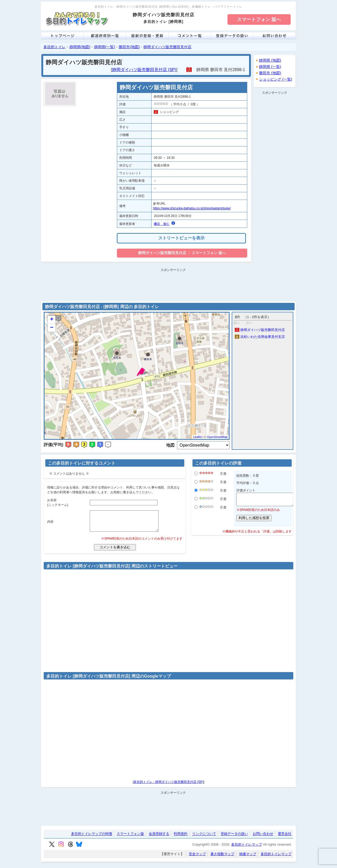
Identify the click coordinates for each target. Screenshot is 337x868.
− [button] (52, 328)
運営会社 (285, 838)
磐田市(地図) (129, 47)
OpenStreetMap (217, 437)
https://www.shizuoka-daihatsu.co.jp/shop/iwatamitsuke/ (192, 208)
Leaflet (197, 437)
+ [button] (52, 320)
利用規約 (181, 838)
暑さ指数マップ (222, 858)
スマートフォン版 (130, 838)
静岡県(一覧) (105, 47)
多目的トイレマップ (247, 848)
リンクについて (204, 838)
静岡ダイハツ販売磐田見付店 (167, 47)
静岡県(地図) (80, 47)
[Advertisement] (275, 175)
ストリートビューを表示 (181, 238)
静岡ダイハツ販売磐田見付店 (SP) (144, 70)
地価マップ (248, 858)
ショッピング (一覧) (276, 79)
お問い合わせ (263, 838)
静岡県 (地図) (270, 60)
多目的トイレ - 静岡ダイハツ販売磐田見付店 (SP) (168, 786)
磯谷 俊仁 (162, 224)
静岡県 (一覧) (270, 67)
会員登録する (159, 838)
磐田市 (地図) (270, 73)
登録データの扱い (234, 838)
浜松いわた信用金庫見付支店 (260, 337)
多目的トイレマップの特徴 (92, 838)
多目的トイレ (54, 47)
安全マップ (197, 858)
